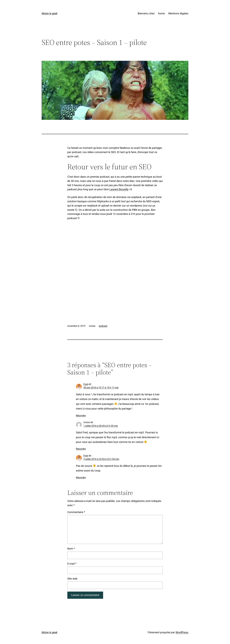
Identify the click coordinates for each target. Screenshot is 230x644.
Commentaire (76, 512)
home (161, 13)
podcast (103, 326)
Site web (72, 579)
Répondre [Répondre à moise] (81, 449)
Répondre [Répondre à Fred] (81, 416)
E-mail (72, 564)
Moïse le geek (50, 13)
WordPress (182, 632)
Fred (86, 384)
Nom (71, 549)
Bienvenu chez (146, 13)
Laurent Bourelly (119, 189)
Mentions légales (178, 13)
